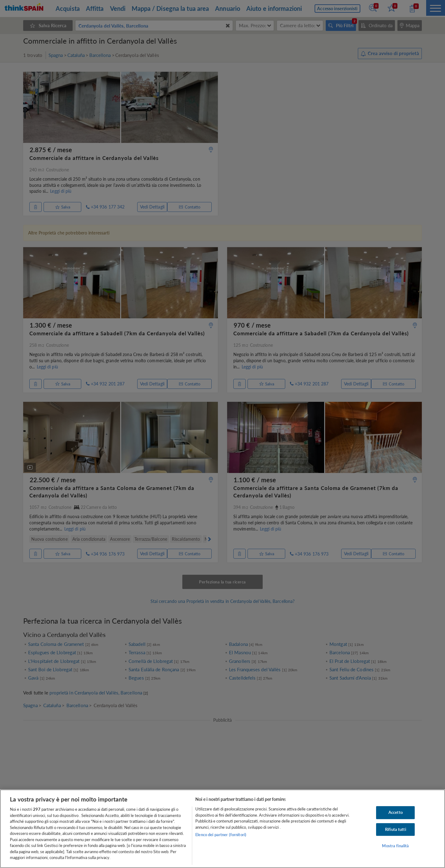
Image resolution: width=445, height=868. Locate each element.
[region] (222, 829)
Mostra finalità (395, 846)
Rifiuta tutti (396, 829)
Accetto (396, 812)
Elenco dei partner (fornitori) (221, 835)
